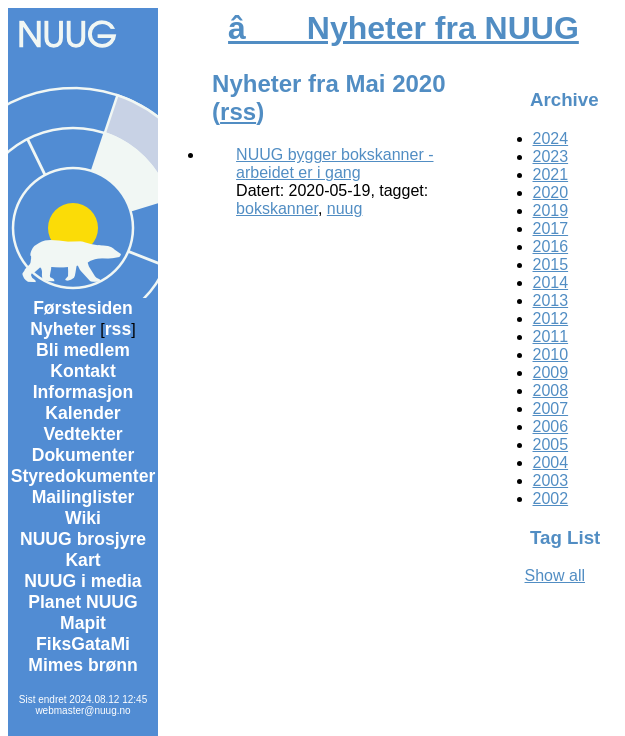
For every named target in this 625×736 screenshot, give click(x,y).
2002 (551, 498)
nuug (345, 208)
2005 (551, 444)
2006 (551, 426)
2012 (551, 318)
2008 (551, 390)
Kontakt (83, 371)
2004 (551, 462)
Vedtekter (82, 434)
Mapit (83, 623)
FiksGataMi (83, 644)
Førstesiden (83, 308)
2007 (551, 408)
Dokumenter (83, 455)
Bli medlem (83, 350)
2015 (551, 264)
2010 (551, 354)
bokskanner (277, 208)
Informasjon (83, 392)
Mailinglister (83, 497)
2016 (551, 246)
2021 (551, 174)
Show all (555, 575)
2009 (551, 372)
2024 (551, 138)
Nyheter (63, 329)
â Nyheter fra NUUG (403, 28)
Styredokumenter (83, 476)
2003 (551, 480)
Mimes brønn (82, 665)
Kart (82, 560)
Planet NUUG (83, 602)
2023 (551, 156)
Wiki (83, 518)
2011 (551, 336)
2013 (551, 300)
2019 (551, 210)
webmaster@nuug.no (82, 710)
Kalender (82, 413)
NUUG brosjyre (83, 539)
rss (118, 329)
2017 (551, 228)
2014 (551, 282)
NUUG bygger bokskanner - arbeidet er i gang (334, 163)
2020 (551, 192)
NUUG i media (82, 581)
